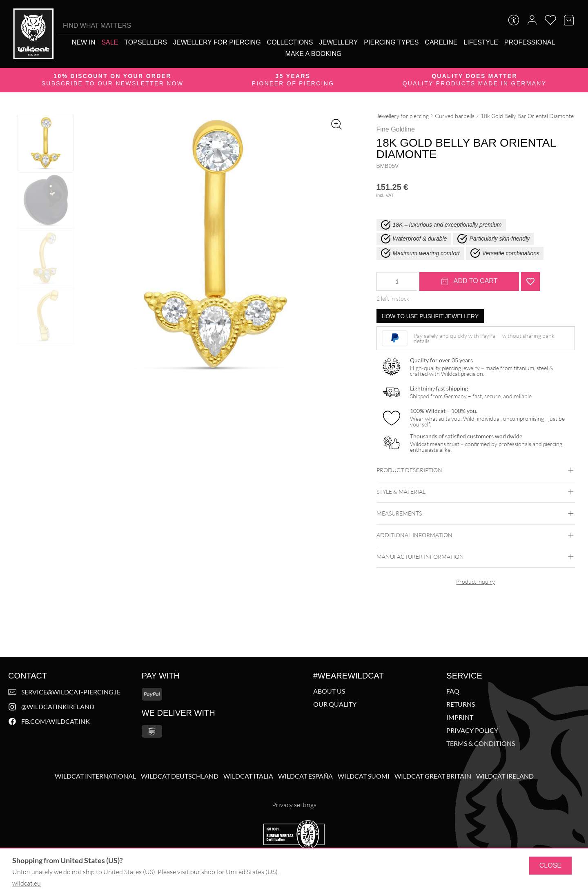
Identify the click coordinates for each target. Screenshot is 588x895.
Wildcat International (95, 776)
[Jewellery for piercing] (217, 42)
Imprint (460, 717)
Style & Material (476, 492)
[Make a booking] (314, 54)
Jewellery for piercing (403, 116)
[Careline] (441, 42)
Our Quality (335, 704)
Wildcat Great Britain (433, 776)
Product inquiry (476, 581)
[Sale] (110, 42)
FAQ (453, 691)
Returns (461, 704)
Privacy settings (294, 805)
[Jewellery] (339, 42)
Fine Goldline (396, 129)
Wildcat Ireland (505, 776)
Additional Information (476, 535)
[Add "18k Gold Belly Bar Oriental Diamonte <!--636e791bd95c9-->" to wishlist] (530, 281)
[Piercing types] (391, 42)
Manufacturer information (476, 557)
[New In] (84, 42)
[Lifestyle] (481, 42)
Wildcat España (305, 776)
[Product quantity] (397, 281)
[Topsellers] (146, 42)
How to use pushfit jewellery (430, 316)
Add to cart (469, 281)
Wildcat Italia (248, 776)
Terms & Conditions (481, 743)
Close (550, 865)
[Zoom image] (336, 124)
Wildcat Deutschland (180, 776)
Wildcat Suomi (364, 776)
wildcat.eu (27, 883)
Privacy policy (472, 730)
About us (329, 691)
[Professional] (530, 42)
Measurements (476, 513)
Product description (476, 470)
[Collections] (290, 42)
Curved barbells (455, 116)
